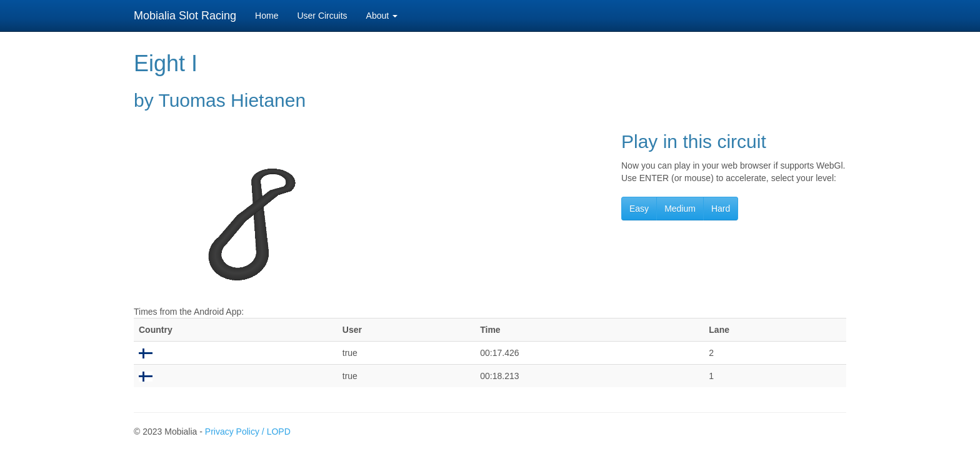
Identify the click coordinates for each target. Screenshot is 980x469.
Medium (680, 209)
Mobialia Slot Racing (185, 16)
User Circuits (322, 16)
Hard (721, 209)
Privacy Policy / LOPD (248, 432)
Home (267, 16)
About (382, 16)
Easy (639, 209)
